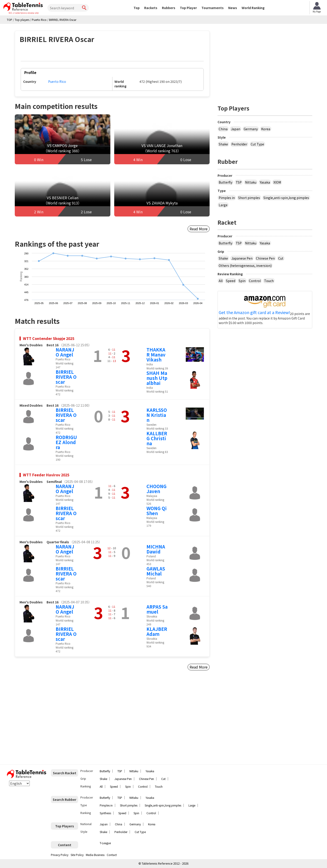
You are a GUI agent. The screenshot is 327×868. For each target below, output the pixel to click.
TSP (239, 182)
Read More (199, 229)
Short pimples (249, 198)
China (223, 129)
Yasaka (265, 182)
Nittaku (251, 182)
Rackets (151, 8)
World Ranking (253, 8)
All (221, 281)
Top (137, 8)
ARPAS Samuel (157, 609)
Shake (223, 144)
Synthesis (105, 813)
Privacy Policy (60, 855)
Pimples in (227, 198)
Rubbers (169, 8)
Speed (231, 281)
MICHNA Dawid (156, 549)
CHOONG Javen (156, 489)
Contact (112, 855)
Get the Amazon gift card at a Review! (254, 312)
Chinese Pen (265, 258)
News (233, 8)
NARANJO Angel (65, 352)
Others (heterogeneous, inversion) (245, 266)
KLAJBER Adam (157, 631)
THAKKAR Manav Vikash (156, 355)
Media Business (95, 855)
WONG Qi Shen (157, 511)
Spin (242, 281)
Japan (236, 129)
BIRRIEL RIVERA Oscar (66, 377)
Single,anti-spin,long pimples (286, 198)
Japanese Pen (242, 258)
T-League (105, 843)
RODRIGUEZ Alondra (66, 442)
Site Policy (77, 855)
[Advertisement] (54, 719)
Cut (281, 258)
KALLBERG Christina (157, 438)
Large (223, 205)
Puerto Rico (57, 81)
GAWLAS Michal (156, 571)
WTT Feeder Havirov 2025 (46, 475)
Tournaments (213, 8)
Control (255, 281)
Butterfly (225, 182)
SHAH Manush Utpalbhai (157, 378)
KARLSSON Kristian (157, 415)
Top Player (188, 8)
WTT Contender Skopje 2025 (49, 338)
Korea (266, 129)
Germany (251, 129)
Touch (269, 281)
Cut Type (257, 144)
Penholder (239, 144)
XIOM (277, 182)
